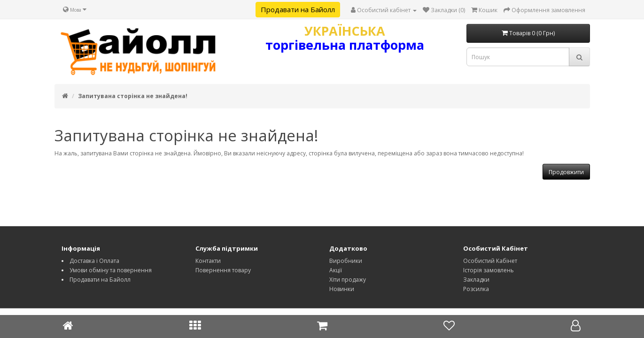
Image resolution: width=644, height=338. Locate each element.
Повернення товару (223, 270)
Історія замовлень (489, 270)
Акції (336, 270)
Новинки (342, 289)
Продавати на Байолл (298, 9)
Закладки (476, 280)
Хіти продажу (348, 280)
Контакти (208, 261)
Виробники (346, 261)
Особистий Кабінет (490, 261)
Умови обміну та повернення (111, 270)
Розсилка (476, 289)
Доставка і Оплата (94, 261)
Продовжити (566, 172)
